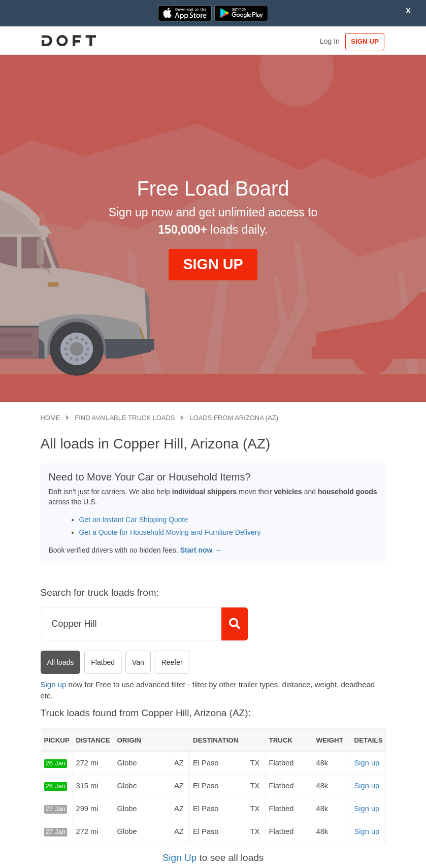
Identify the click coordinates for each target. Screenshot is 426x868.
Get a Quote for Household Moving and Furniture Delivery (170, 532)
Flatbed (103, 662)
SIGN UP (364, 41)
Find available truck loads (125, 418)
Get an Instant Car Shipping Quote (134, 520)
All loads (61, 662)
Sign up (54, 684)
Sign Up (180, 858)
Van (138, 662)
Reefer (172, 662)
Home (51, 418)
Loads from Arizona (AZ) (234, 418)
